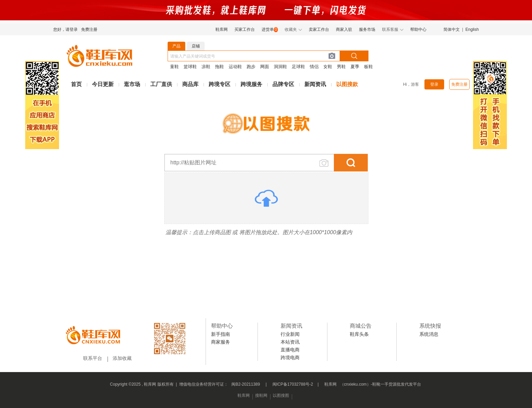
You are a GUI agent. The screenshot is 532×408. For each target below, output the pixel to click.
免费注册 (89, 29)
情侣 (314, 67)
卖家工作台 (319, 29)
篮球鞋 (190, 67)
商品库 (190, 84)
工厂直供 (161, 84)
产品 (176, 46)
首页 (76, 84)
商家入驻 (344, 29)
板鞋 (368, 67)
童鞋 (174, 67)
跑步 (251, 67)
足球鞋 (298, 67)
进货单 (268, 29)
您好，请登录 (65, 29)
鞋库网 (222, 29)
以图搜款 (347, 84)
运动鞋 (235, 67)
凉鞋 (206, 67)
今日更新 (103, 84)
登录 (434, 84)
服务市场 (367, 29)
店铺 (196, 46)
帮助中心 (418, 29)
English (472, 29)
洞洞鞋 (280, 67)
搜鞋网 (261, 395)
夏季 (355, 67)
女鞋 (328, 67)
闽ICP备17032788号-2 (293, 384)
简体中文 (452, 29)
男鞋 (341, 67)
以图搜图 (281, 395)
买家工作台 (245, 29)
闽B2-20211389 (246, 384)
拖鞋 (220, 67)
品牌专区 (283, 84)
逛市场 (132, 84)
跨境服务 (251, 84)
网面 (265, 67)
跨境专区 (220, 84)
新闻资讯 (315, 84)
